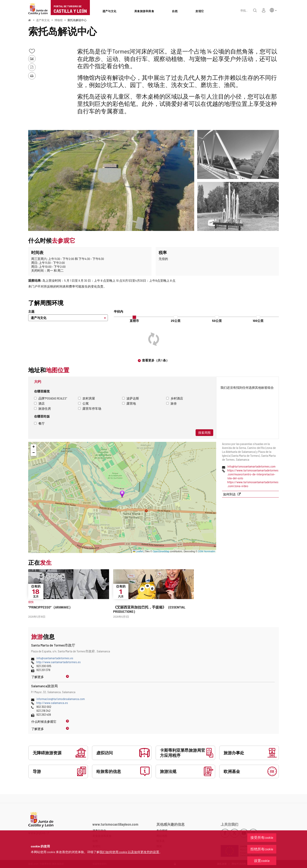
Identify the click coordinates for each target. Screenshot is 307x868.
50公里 (217, 321)
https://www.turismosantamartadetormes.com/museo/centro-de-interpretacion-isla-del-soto (253, 474)
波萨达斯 (131, 398)
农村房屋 (87, 398)
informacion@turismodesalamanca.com (61, 699)
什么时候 (44, 721)
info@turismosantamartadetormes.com (251, 466)
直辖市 (134, 321)
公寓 (83, 403)
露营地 (129, 403)
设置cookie (262, 861)
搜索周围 (204, 433)
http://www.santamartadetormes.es (59, 662)
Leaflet (138, 551)
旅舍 (172, 403)
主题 (31, 311)
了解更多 (38, 677)
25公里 (176, 321)
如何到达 (230, 494)
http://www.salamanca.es (52, 703)
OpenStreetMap (161, 551)
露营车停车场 (90, 408)
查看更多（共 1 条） (156, 360)
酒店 (39, 403)
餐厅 (39, 423)
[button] (273, 10)
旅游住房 (42, 408)
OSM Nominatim (207, 551)
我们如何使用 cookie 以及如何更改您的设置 (129, 852)
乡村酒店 (175, 398)
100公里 (258, 321)
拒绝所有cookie (262, 849)
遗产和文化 (43, 20)
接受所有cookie (262, 837)
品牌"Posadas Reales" (51, 398)
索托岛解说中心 (77, 20)
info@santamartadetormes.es (55, 658)
